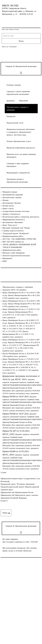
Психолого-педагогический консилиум (16, 256)
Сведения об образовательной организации (21, 66)
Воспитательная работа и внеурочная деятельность (21, 217)
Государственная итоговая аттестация (16, 211)
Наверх (5, 513)
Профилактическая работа (12, 250)
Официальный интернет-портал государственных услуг (20, 479)
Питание (6, 200)
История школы (8, 206)
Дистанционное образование (13, 222)
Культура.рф (5, 481)
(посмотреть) (20, 393)
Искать (21, 41)
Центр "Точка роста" (10, 225)
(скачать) (12, 393)
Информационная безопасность (14, 220)
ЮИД (4, 261)
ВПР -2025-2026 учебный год (13, 242)
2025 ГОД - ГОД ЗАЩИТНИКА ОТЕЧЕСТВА (19, 239)
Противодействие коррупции (13, 195)
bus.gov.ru (4, 501)
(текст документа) (22, 298)
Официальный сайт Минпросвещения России (17, 492)
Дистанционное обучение (12, 203)
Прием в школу (8, 209)
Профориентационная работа (13, 236)
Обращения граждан (10, 192)
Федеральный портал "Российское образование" (18, 484)
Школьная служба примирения (14, 253)
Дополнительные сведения (12, 197)
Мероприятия (7, 258)
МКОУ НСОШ (10, 6)
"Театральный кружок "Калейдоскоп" (16, 233)
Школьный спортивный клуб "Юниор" (16, 228)
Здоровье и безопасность (11, 214)
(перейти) (23, 290)
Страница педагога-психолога (13, 231)
